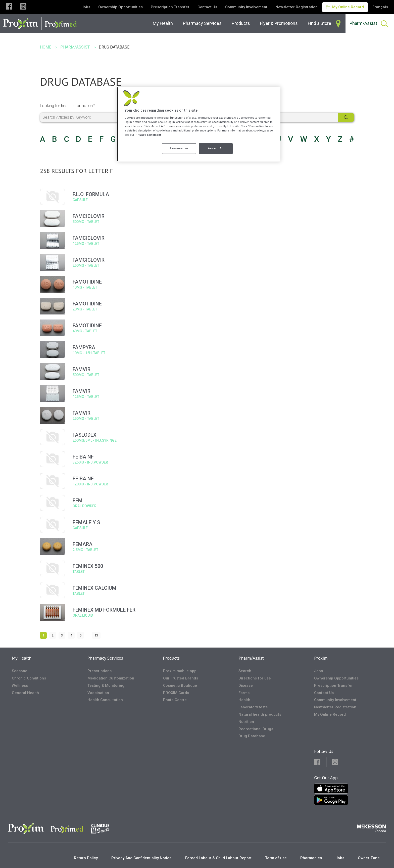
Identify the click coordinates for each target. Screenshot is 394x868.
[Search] (346, 117)
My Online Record (345, 7)
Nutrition (246, 722)
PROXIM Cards (176, 693)
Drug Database (252, 736)
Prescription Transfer (170, 7)
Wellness (20, 686)
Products (171, 658)
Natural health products (260, 714)
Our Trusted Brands (181, 678)
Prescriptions (100, 671)
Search (245, 671)
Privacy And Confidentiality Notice (141, 858)
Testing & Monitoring (106, 686)
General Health (25, 693)
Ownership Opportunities (120, 7)
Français (380, 7)
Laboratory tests (253, 707)
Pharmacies (311, 858)
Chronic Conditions (29, 678)
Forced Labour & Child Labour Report (218, 858)
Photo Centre (175, 700)
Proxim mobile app (180, 671)
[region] (199, 124)
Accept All (216, 148)
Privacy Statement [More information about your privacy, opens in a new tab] (148, 135)
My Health (22, 658)
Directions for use (255, 678)
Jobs (86, 7)
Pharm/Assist (251, 658)
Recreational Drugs (256, 729)
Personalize (179, 148)
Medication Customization (111, 678)
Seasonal (20, 671)
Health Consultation (105, 700)
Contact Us (207, 7)
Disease (246, 686)
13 (96, 635)
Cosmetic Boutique (180, 686)
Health (244, 700)
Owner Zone (369, 858)
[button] (9, 7)
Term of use (276, 858)
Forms (244, 693)
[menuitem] (164, 23)
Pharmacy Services (105, 658)
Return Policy (86, 858)
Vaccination (98, 693)
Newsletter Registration (297, 7)
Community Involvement (246, 7)
